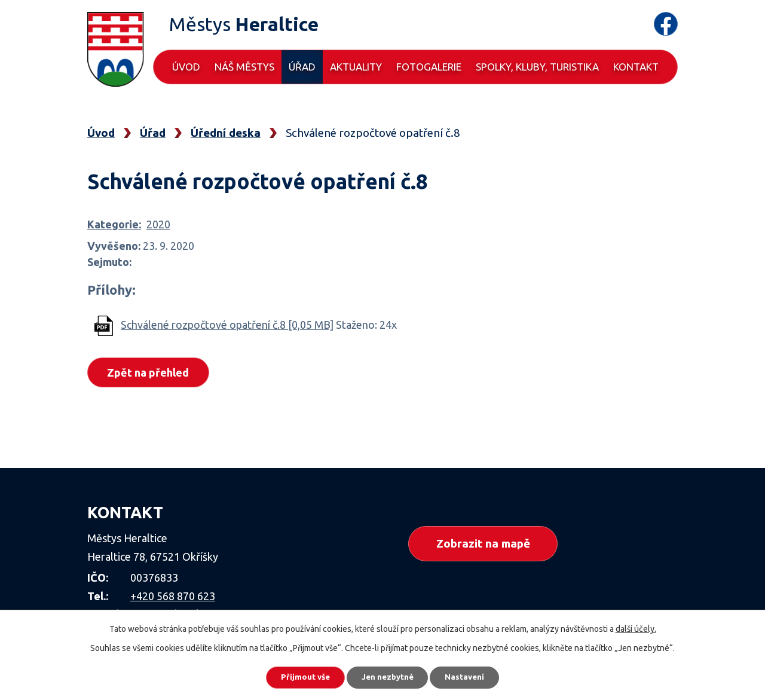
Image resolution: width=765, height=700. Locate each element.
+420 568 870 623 (173, 596)
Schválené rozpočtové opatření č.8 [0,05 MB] (227, 325)
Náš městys (244, 67)
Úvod (186, 67)
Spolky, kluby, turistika (537, 67)
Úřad (302, 67)
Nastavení (472, 676)
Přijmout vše (299, 676)
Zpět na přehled (150, 373)
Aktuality (356, 67)
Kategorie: (114, 224)
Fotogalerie (429, 67)
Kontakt (636, 67)
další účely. (636, 626)
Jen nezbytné (388, 676)
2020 (158, 224)
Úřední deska (226, 133)
